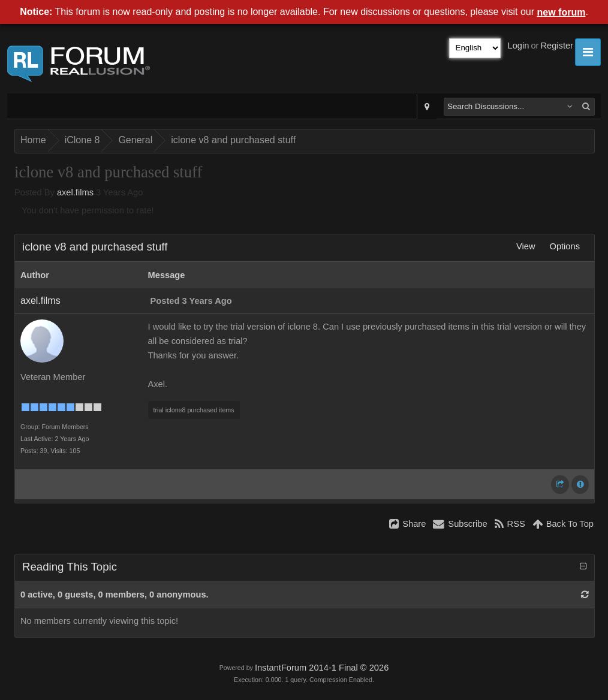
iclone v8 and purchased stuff (233, 140)
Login (519, 46)
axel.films (75, 192)
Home (33, 140)
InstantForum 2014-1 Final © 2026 (322, 668)
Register (557, 46)
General (135, 140)
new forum (562, 12)
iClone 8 (82, 140)
